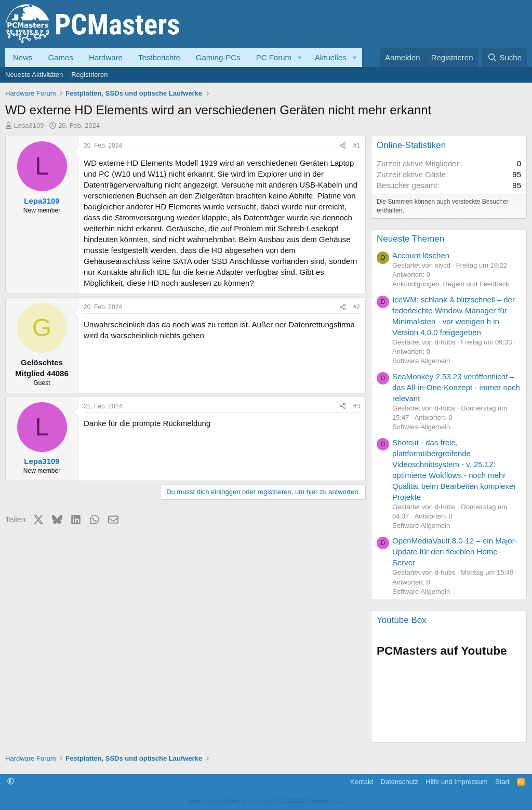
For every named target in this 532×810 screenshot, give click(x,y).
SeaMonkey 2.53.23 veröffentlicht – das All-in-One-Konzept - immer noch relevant (456, 387)
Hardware (106, 57)
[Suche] (504, 57)
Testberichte (159, 57)
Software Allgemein (421, 361)
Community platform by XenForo (266, 801)
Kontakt (362, 782)
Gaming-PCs (218, 57)
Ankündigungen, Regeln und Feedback (451, 284)
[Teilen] (343, 146)
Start (502, 782)
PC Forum (274, 57)
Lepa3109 (29, 125)
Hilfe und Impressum (456, 782)
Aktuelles (331, 57)
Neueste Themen (410, 239)
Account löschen (421, 255)
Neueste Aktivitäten (34, 75)
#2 (357, 307)
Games (61, 57)
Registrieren (89, 75)
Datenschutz (400, 782)
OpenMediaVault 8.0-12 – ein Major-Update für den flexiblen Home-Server (455, 552)
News (23, 57)
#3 (357, 406)
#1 (357, 145)
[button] (300, 57)
